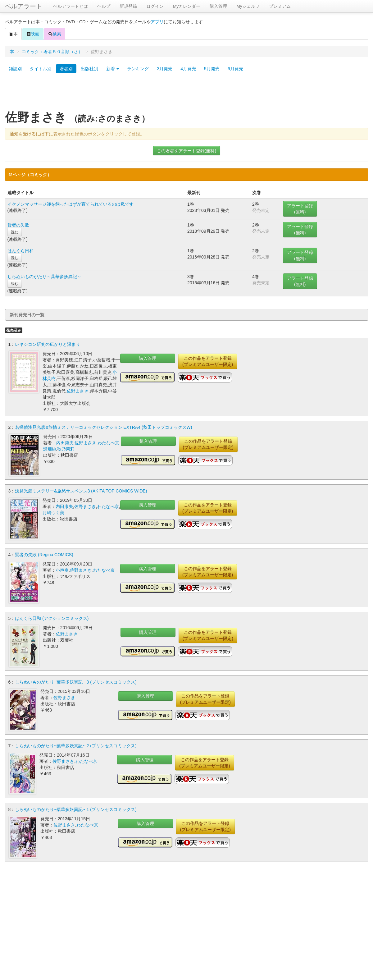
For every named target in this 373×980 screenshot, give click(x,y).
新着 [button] (113, 69)
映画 (33, 34)
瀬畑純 (50, 449)
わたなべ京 (108, 443)
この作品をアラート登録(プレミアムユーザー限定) (208, 361)
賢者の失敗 (18, 225)
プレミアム (280, 6)
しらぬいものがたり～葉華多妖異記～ (44, 277)
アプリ (157, 22)
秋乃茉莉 (66, 449)
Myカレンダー (187, 6)
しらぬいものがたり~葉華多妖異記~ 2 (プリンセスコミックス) (76, 746)
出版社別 (89, 69)
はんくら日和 (20, 251)
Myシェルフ (248, 6)
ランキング (138, 69)
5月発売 (212, 69)
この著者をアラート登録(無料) (186, 151)
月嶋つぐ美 (53, 513)
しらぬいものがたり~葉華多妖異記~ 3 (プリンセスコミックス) (76, 682)
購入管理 (218, 6)
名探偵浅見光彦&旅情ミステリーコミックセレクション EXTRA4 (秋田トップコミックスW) (103, 427)
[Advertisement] (187, 94)
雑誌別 (15, 69)
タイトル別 (41, 69)
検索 (55, 34)
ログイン (155, 6)
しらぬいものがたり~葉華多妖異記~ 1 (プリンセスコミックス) (76, 809)
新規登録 (128, 6)
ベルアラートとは (71, 6)
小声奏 (62, 570)
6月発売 (235, 69)
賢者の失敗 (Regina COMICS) (44, 555)
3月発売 (165, 69)
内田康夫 (65, 443)
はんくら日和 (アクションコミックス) (52, 618)
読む (15, 232)
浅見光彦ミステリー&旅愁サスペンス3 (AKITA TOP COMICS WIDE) (81, 491)
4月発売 (188, 69)
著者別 (66, 69)
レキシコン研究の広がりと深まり (48, 344)
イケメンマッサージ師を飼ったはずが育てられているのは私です (71, 204)
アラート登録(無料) (300, 209)
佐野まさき (78, 391)
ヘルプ (104, 6)
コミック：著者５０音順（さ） (52, 52)
